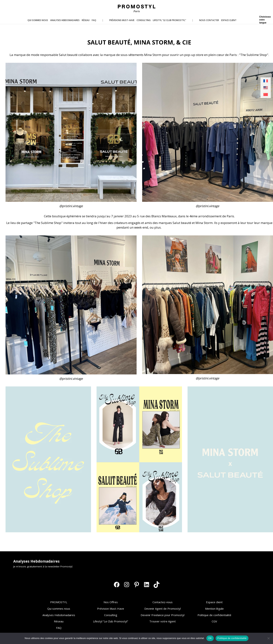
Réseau (59, 621)
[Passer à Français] (266, 81)
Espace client (214, 602)
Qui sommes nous (59, 609)
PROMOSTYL (59, 602)
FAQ (59, 628)
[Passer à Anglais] (266, 88)
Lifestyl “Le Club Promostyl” (111, 621)
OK (210, 638)
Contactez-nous (163, 602)
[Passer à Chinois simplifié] (266, 95)
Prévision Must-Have (111, 609)
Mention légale (214, 609)
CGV (214, 621)
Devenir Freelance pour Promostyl (163, 615)
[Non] (268, 638)
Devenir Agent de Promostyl (163, 609)
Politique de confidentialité (214, 615)
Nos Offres (111, 602)
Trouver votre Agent (163, 621)
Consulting (111, 615)
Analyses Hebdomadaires (59, 615)
